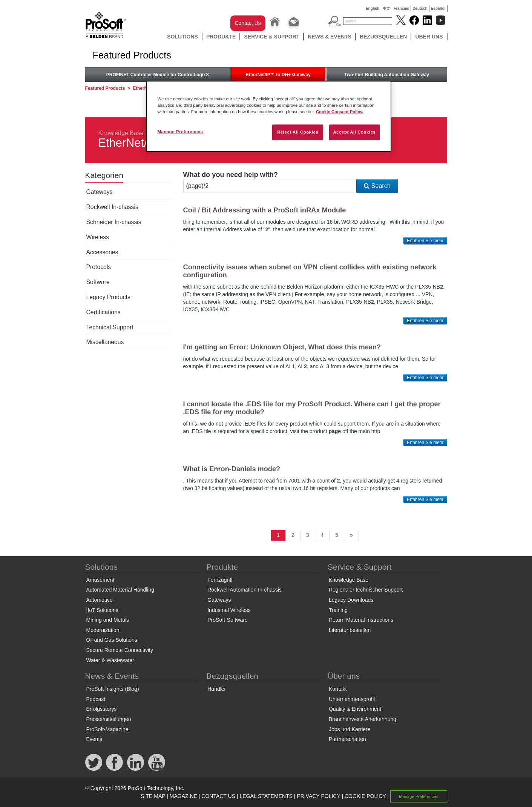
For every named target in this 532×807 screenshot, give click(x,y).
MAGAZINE (183, 796)
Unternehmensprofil (352, 699)
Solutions (182, 37)
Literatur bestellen (350, 630)
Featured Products (105, 88)
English (373, 8)
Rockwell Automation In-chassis (245, 590)
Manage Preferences (419, 796)
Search (377, 186)
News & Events (330, 37)
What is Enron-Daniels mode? (232, 469)
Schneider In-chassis (114, 222)
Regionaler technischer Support (366, 590)
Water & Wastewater (110, 660)
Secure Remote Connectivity (120, 650)
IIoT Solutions (102, 610)
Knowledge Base (121, 133)
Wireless (98, 237)
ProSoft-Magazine (107, 729)
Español (438, 8)
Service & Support (272, 37)
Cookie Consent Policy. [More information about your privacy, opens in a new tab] (340, 112)
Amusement (100, 580)
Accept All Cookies (355, 132)
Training (338, 610)
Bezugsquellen (383, 37)
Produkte (221, 37)
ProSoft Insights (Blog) (113, 689)
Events (94, 739)
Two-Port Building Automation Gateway (387, 75)
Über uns (429, 37)
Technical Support (110, 327)
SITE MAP (153, 796)
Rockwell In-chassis (112, 207)
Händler (217, 689)
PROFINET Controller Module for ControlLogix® (158, 75)
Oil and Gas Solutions (112, 640)
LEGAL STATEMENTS (266, 796)
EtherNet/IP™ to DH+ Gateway (278, 75)
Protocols (99, 267)
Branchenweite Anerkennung (363, 719)
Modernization (103, 630)
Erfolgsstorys (102, 709)
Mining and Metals (108, 620)
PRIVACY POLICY (318, 796)
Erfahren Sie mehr (425, 241)
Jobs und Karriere (350, 729)
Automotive (100, 600)
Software (98, 282)
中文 (386, 8)
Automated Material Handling (120, 590)
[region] (269, 116)
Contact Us (248, 23)
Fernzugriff (220, 580)
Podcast (96, 699)
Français (401, 8)
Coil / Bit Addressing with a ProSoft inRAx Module (265, 210)
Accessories (102, 252)
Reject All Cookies (298, 132)
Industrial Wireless (229, 610)
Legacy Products (108, 297)
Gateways (100, 192)
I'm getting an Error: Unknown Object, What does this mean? (282, 347)
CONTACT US (218, 796)
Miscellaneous (105, 342)
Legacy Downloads (351, 600)
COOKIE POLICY (365, 796)
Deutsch (420, 8)
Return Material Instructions (361, 620)
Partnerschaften (347, 739)
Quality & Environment (355, 709)
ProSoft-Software (228, 620)
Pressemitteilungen (109, 719)
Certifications (103, 312)
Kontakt (338, 689)
